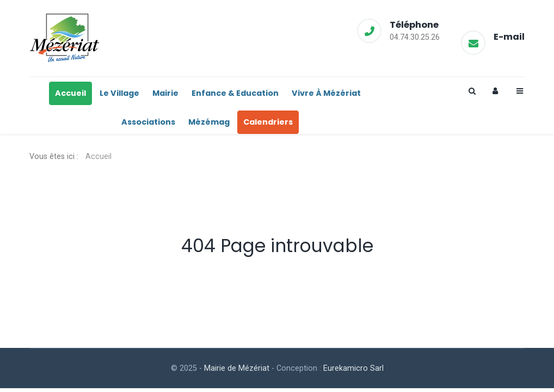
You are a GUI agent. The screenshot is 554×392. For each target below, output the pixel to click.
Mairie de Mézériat (237, 368)
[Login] (495, 91)
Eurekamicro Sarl (353, 368)
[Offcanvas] (519, 91)
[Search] (471, 91)
